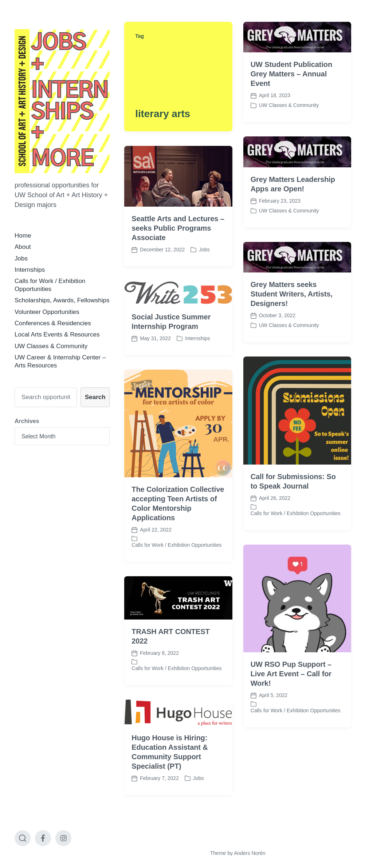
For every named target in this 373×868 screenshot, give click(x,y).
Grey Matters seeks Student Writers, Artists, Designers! (292, 294)
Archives (27, 421)
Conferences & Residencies (53, 323)
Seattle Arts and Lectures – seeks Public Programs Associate (178, 228)
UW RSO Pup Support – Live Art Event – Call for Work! (291, 695)
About (23, 247)
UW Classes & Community (51, 346)
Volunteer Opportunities (47, 312)
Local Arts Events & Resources (57, 335)
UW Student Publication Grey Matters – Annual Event (291, 74)
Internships (30, 270)
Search (95, 397)
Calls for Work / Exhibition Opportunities (296, 535)
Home (23, 236)
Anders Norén (250, 853)
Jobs (21, 258)
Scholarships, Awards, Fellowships (62, 300)
